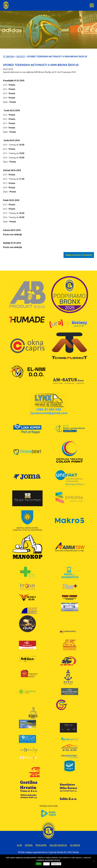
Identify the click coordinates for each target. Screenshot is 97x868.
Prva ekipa (41, 845)
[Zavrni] (94, 861)
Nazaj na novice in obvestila (79, 255)
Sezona (29, 845)
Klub (19, 845)
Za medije (75, 845)
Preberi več (56, 864)
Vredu (39, 864)
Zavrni (46, 864)
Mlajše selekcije (58, 845)
